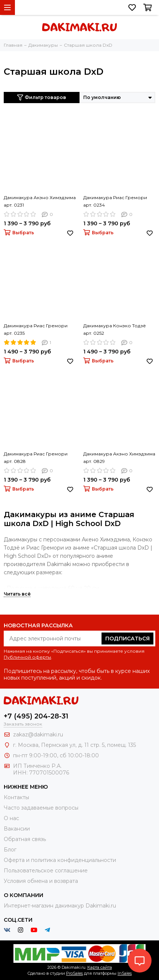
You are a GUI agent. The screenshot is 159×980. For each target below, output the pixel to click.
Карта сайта (100, 967)
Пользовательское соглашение (46, 871)
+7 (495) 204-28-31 (36, 716)
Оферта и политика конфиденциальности (60, 860)
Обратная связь (25, 839)
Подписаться (127, 639)
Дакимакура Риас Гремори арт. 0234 (115, 201)
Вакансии (17, 829)
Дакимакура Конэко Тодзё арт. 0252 (115, 329)
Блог (10, 850)
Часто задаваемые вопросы (41, 808)
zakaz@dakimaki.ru (38, 735)
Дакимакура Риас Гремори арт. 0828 (36, 457)
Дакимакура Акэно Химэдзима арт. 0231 (40, 201)
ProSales (74, 973)
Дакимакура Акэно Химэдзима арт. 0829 (119, 457)
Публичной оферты (27, 657)
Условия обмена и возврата (41, 881)
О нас (11, 818)
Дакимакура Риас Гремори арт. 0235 (36, 329)
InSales (125, 973)
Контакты (16, 797)
